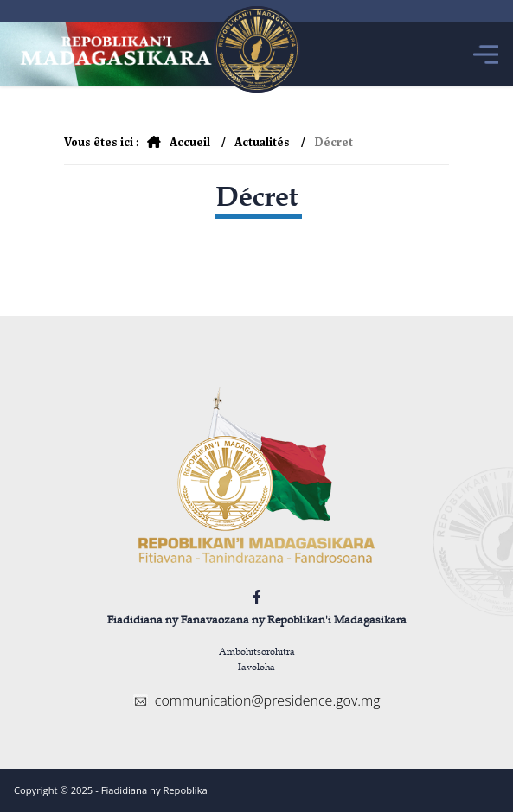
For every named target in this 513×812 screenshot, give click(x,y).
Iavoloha (256, 666)
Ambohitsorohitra (257, 651)
